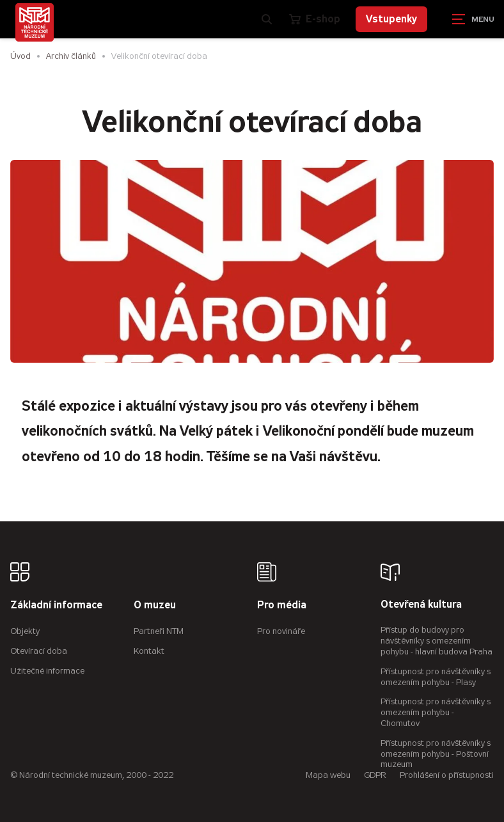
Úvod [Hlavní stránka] (20, 56)
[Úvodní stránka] (35, 22)
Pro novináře (281, 631)
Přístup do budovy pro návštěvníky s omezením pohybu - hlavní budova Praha (437, 641)
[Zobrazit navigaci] (472, 19)
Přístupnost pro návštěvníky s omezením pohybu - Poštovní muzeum (436, 754)
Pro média (282, 605)
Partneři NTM (159, 631)
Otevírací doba (39, 651)
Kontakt (149, 651)
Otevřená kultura (421, 605)
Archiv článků (71, 56)
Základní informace (56, 605)
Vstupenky (391, 19)
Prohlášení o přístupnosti (447, 775)
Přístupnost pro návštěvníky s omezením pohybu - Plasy (436, 677)
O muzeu (155, 605)
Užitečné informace (47, 671)
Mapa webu (328, 775)
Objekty (25, 631)
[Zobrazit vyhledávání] (267, 19)
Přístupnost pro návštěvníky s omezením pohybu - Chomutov (436, 712)
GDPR (375, 775)
